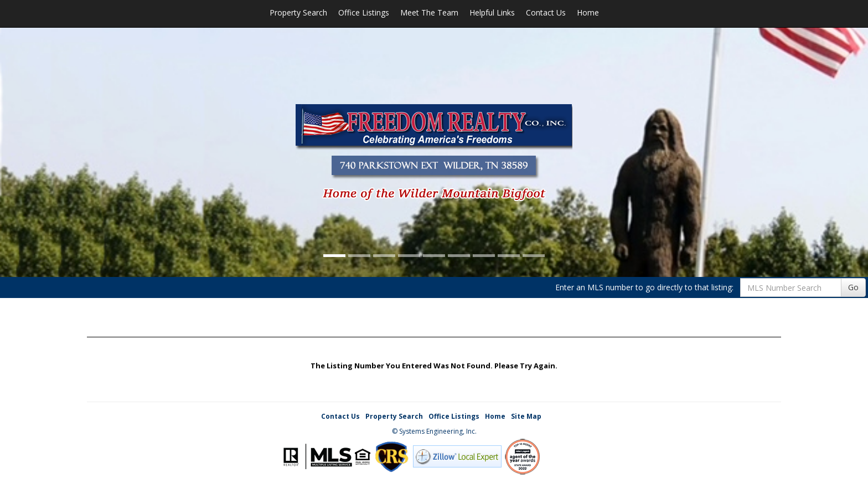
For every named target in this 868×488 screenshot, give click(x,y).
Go (853, 287)
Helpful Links (492, 12)
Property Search (298, 12)
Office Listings (364, 12)
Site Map (526, 416)
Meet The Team (429, 12)
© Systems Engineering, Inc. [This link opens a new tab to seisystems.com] (434, 431)
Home (588, 12)
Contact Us (546, 12)
